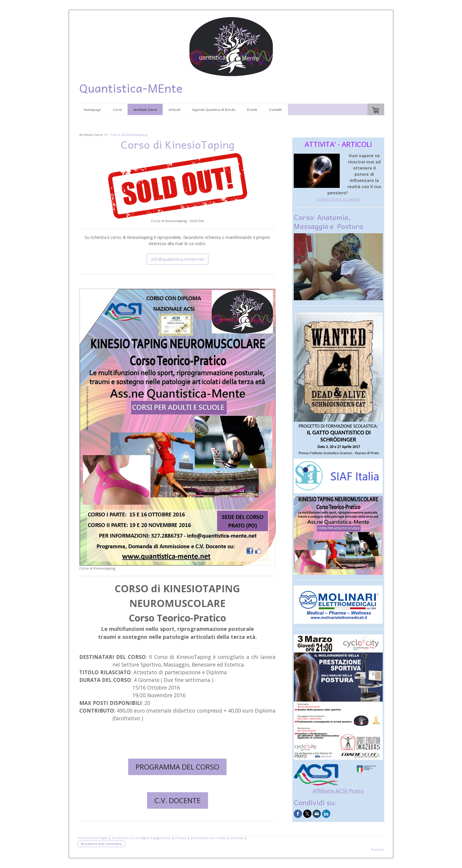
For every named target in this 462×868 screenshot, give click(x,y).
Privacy (181, 838)
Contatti (275, 109)
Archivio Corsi (145, 109)
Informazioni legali (93, 838)
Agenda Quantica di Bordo (214, 109)
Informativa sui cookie (208, 838)
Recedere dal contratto (102, 844)
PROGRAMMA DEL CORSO (177, 767)
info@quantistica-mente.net (178, 259)
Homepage (92, 109)
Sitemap (237, 838)
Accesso (378, 849)
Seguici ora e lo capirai (338, 199)
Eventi (252, 109)
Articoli (174, 109)
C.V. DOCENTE (178, 800)
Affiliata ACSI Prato (338, 791)
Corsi (117, 109)
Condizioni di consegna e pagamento (141, 838)
